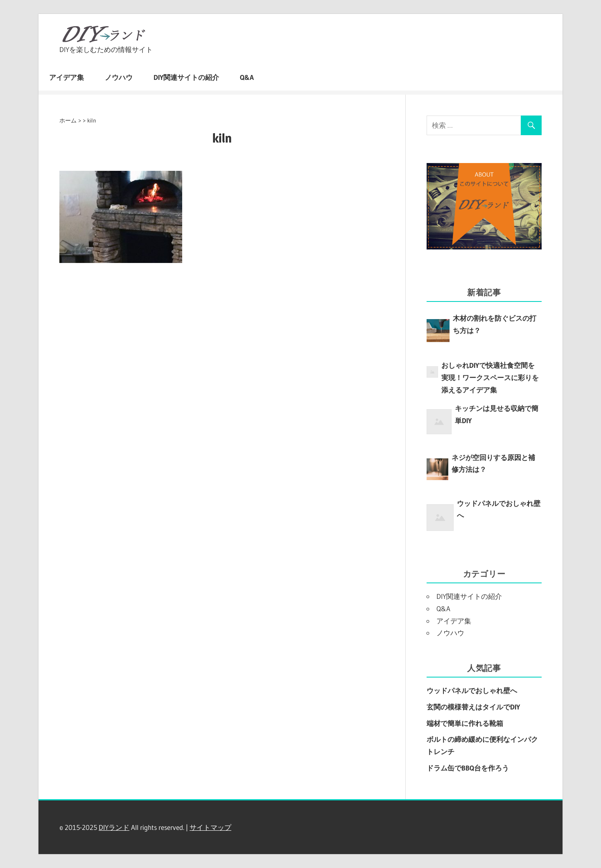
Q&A (247, 77)
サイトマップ (210, 827)
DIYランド (114, 827)
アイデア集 (67, 77)
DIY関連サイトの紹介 (186, 77)
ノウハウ (119, 77)
